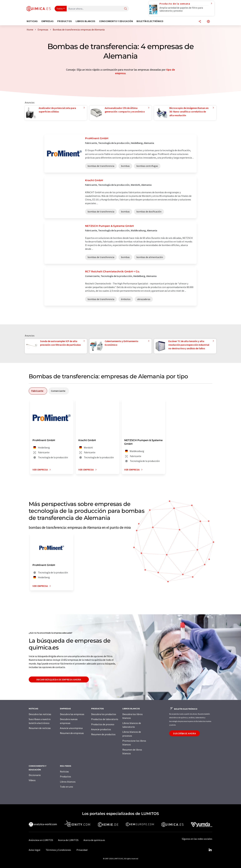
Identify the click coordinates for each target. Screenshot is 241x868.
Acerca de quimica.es (94, 840)
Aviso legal (34, 850)
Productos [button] (65, 21)
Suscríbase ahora (184, 733)
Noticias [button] (32, 21)
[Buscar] (125, 9)
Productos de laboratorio (105, 719)
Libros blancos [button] (86, 21)
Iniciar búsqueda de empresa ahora (59, 679)
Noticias (64, 771)
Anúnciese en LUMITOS (41, 840)
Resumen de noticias (40, 728)
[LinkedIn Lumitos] (210, 850)
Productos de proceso (103, 724)
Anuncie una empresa (71, 728)
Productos (65, 776)
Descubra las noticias (40, 714)
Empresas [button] (48, 21)
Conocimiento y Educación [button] (116, 21)
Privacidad (82, 850)
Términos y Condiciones (58, 850)
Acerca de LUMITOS (68, 840)
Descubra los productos (104, 714)
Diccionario (35, 775)
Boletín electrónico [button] (150, 21)
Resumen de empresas (72, 733)
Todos (60, 9)
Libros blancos (68, 782)
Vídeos (32, 780)
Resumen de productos (103, 734)
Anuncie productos (101, 729)
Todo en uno (66, 787)
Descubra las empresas (72, 714)
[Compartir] (200, 22)
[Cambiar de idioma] (208, 22)
